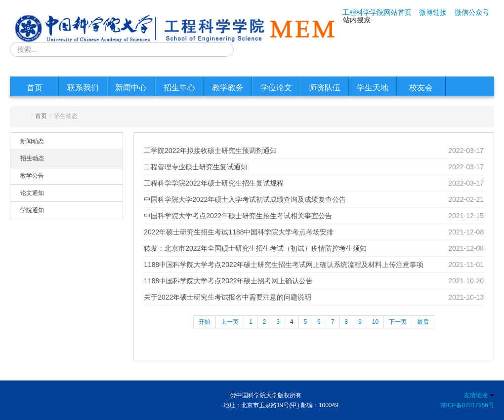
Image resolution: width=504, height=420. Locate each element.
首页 (35, 88)
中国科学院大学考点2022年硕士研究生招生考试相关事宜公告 (238, 216)
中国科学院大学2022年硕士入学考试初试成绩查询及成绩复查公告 (245, 199)
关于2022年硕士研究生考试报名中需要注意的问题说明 (228, 297)
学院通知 (32, 210)
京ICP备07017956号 (467, 405)
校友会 (421, 88)
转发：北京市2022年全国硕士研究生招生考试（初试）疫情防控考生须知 (255, 248)
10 (375, 322)
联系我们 (83, 88)
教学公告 (32, 176)
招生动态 (32, 158)
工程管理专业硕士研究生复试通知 (196, 167)
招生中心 (179, 88)
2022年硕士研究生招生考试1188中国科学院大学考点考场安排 (239, 232)
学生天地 (373, 88)
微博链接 (433, 12)
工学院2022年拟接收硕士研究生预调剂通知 (210, 151)
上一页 (230, 322)
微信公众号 (472, 12)
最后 (423, 322)
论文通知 (32, 193)
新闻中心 (131, 88)
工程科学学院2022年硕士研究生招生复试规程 (214, 183)
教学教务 (228, 88)
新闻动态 (32, 141)
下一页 (398, 322)
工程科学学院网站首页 (377, 12)
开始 (205, 322)
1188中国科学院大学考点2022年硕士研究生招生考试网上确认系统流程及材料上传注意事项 (284, 265)
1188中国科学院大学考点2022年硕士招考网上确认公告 (228, 281)
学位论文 (276, 88)
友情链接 (479, 395)
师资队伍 (325, 88)
